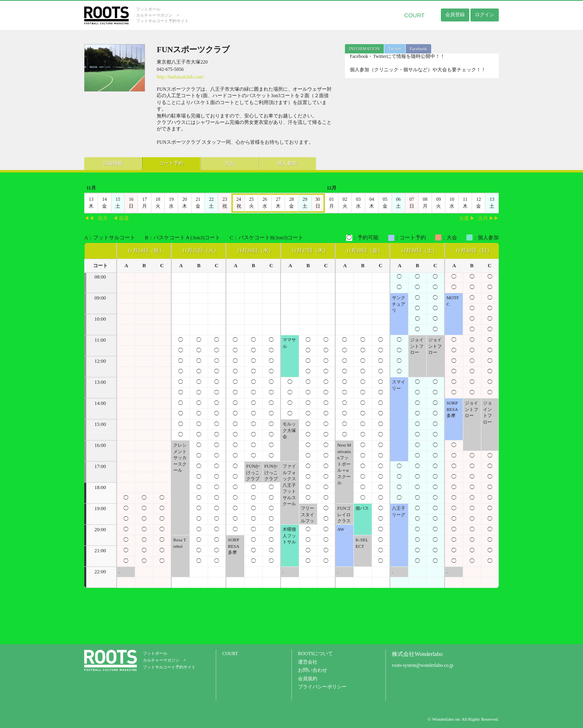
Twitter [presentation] (395, 49)
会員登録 (455, 15)
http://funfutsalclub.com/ (180, 77)
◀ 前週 (121, 218)
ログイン (485, 15)
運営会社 (308, 662)
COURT (414, 15)
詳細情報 (109, 162)
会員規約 (308, 679)
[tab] (364, 49)
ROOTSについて (315, 654)
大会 (206, 162)
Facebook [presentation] (418, 49)
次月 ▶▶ (488, 218)
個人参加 (254, 162)
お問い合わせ (313, 670)
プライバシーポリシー (322, 687)
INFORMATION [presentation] (364, 49)
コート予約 (157, 162)
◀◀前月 (96, 218)
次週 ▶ (467, 218)
